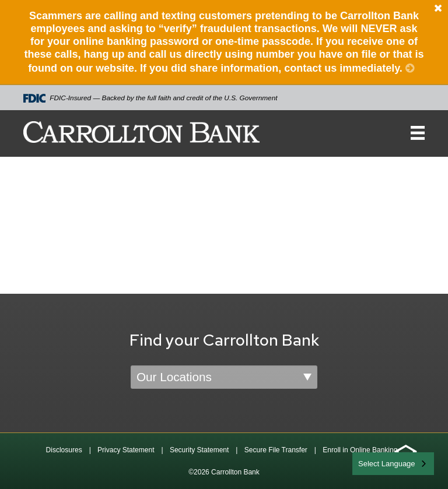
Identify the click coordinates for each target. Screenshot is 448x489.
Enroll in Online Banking (360, 450)
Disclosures (64, 450)
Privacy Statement (126, 450)
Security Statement (199, 450)
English (371, 462)
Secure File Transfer (276, 450)
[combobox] (393, 464)
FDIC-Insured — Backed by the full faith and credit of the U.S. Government (150, 98)
